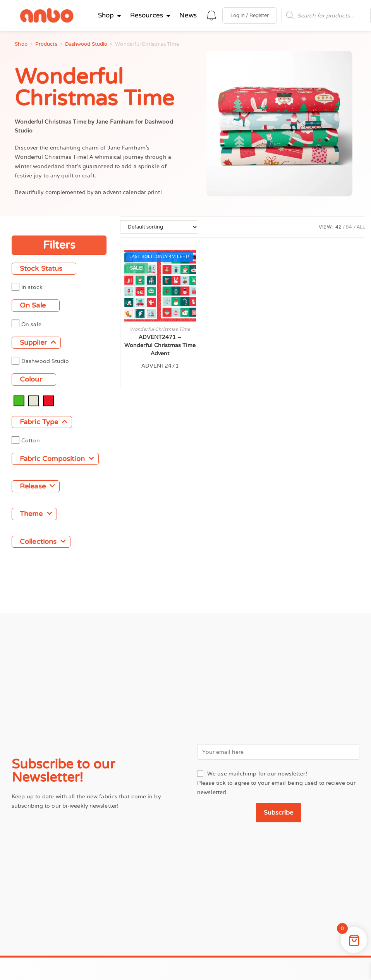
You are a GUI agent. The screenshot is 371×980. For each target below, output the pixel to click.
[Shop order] (159, 227)
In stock (32, 287)
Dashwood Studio (86, 44)
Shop (21, 44)
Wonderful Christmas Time (160, 329)
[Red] (48, 400)
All (361, 227)
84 (349, 227)
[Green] (19, 400)
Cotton (31, 440)
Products (46, 44)
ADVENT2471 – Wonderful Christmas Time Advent (160, 345)
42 (338, 227)
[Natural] (34, 400)
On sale (31, 324)
